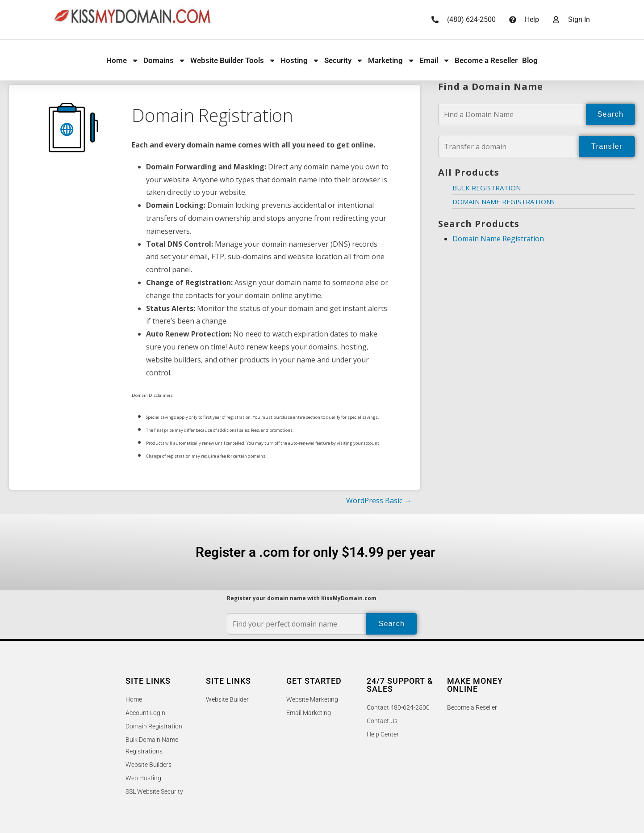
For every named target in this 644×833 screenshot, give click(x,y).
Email (435, 61)
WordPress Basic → (379, 501)
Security (344, 61)
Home (123, 61)
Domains (165, 61)
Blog (530, 60)
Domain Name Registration (498, 239)
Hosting (300, 61)
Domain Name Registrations (504, 202)
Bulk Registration (487, 188)
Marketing (391, 61)
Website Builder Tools (233, 61)
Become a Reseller (486, 60)
